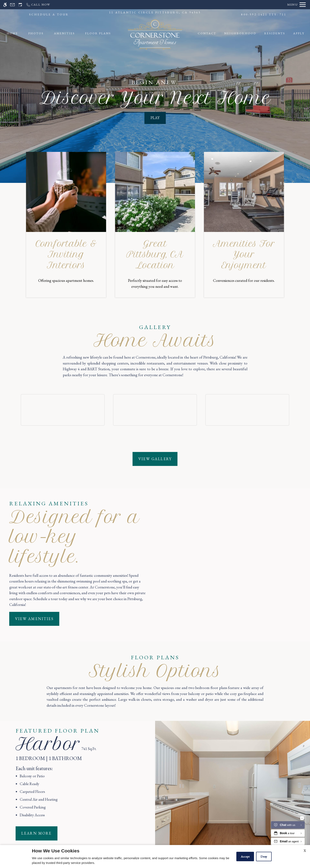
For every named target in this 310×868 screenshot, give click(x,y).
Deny (264, 856)
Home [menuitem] (12, 33)
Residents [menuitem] (275, 33)
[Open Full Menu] (296, 5)
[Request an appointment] (20, 5)
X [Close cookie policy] (305, 851)
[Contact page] (12, 5)
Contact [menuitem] (207, 33)
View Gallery (155, 511)
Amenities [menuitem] (64, 33)
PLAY (155, 118)
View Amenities (34, 671)
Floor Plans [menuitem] (98, 33)
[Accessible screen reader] (5, 5)
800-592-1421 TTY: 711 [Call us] (264, 14)
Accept (245, 856)
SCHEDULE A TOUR (49, 14)
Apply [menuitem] (299, 33)
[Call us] (38, 5)
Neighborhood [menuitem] (240, 33)
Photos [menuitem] (36, 33)
